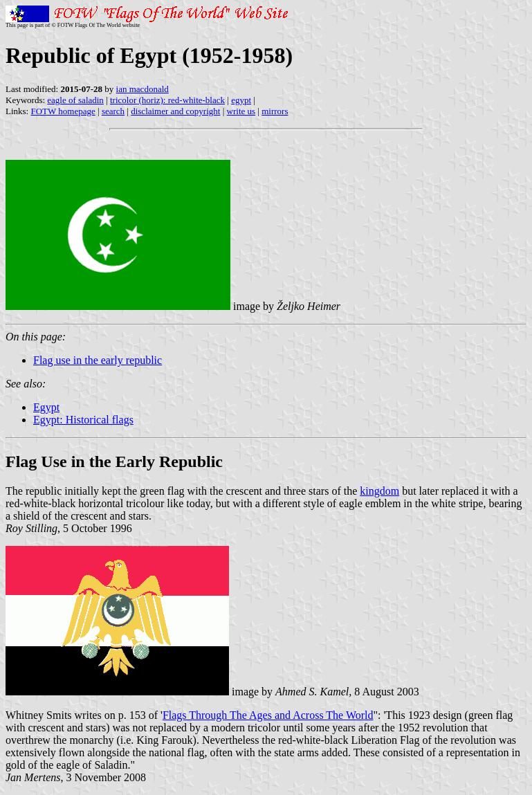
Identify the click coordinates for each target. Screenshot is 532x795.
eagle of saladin (75, 100)
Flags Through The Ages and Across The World (268, 715)
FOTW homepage (63, 111)
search (113, 111)
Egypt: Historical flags (83, 420)
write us (241, 111)
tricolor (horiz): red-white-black (167, 100)
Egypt (46, 407)
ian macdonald (143, 89)
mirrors (275, 111)
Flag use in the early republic (98, 360)
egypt (241, 100)
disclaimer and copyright (175, 111)
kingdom (379, 491)
